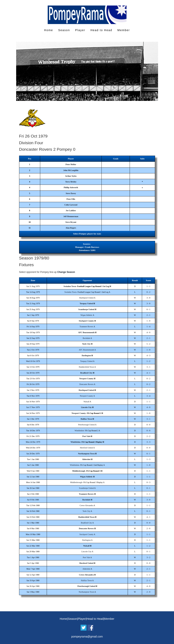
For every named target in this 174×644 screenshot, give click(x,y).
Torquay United (86, 303)
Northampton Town (86, 454)
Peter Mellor (71, 164)
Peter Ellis (71, 199)
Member (124, 30)
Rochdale (87, 338)
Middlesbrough (79, 471)
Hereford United (87, 448)
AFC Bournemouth (86, 332)
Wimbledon (79, 431)
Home (49, 30)
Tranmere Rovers (86, 327)
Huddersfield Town (86, 367)
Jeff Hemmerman (71, 216)
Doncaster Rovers (86, 384)
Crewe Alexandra (87, 505)
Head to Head (101, 30)
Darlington (86, 355)
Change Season (66, 272)
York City (86, 344)
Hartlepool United (86, 298)
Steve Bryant (71, 222)
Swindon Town (70, 286)
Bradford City (86, 373)
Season (64, 30)
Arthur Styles (71, 176)
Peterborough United (87, 425)
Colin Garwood (71, 205)
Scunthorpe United (86, 309)
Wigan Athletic (86, 315)
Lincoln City (86, 407)
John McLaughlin (71, 170)
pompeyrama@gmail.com (87, 637)
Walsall (87, 402)
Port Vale (86, 436)
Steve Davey (71, 193)
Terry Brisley (71, 182)
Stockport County (86, 321)
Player (80, 30)
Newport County (86, 379)
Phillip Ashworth (71, 187)
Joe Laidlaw (71, 210)
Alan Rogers (71, 228)
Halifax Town (86, 419)
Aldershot (86, 459)
